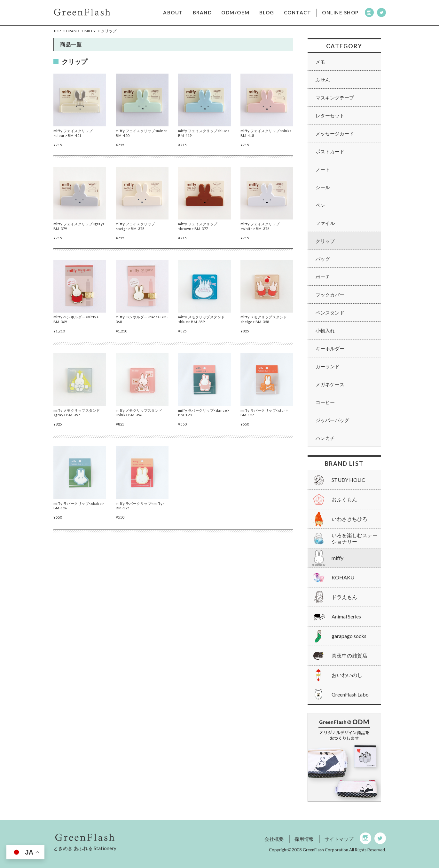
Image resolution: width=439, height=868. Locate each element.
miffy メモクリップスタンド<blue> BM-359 (201, 324)
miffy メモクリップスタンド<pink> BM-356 (139, 418)
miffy (90, 31)
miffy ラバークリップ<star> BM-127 (264, 418)
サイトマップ (339, 839)
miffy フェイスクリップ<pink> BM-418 (266, 138)
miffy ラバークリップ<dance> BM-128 (204, 418)
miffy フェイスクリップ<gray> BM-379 (79, 231)
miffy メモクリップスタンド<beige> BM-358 (264, 324)
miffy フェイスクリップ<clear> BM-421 (73, 138)
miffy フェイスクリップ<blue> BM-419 (204, 138)
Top (57, 31)
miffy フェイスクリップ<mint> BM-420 (141, 138)
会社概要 (274, 839)
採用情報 (304, 839)
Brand (73, 31)
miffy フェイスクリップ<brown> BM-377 (198, 231)
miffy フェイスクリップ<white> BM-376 (260, 231)
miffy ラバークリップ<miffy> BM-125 (140, 511)
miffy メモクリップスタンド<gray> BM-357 (77, 418)
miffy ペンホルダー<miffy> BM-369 (76, 324)
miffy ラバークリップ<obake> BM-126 (79, 511)
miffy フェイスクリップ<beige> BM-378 (135, 231)
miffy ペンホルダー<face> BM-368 (142, 324)
